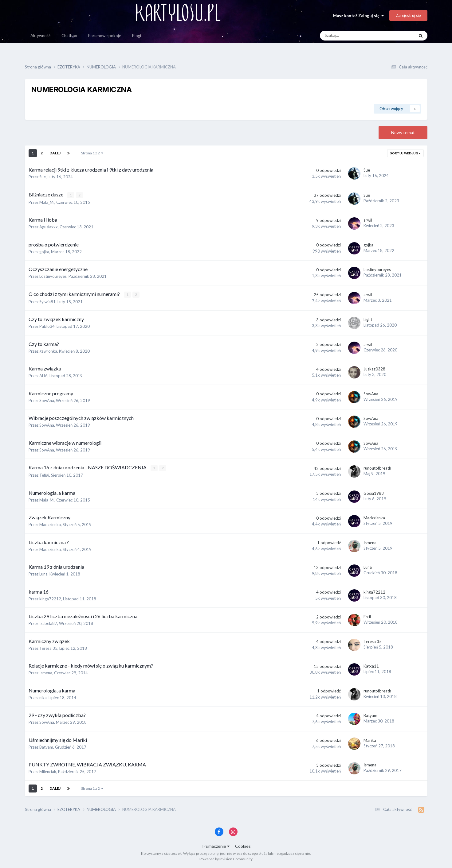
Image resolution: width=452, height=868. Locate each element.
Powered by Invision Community (226, 859)
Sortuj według (405, 153)
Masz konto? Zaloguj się (358, 16)
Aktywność (40, 36)
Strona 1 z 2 (92, 153)
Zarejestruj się (408, 15)
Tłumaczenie (215, 846)
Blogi (137, 36)
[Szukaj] (353, 36)
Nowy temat (403, 132)
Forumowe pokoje (105, 36)
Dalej (55, 153)
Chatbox (69, 36)
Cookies (243, 846)
